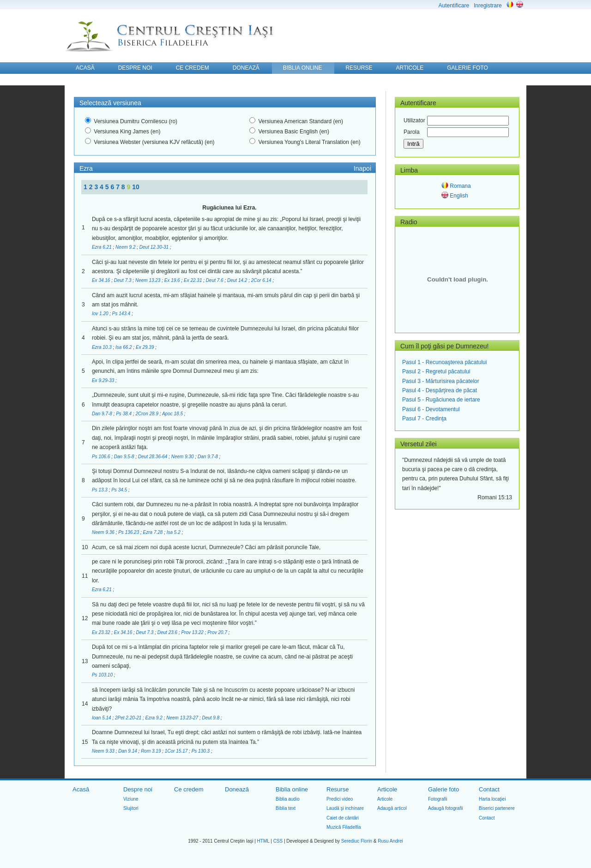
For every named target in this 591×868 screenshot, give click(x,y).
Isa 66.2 (124, 347)
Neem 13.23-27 (183, 718)
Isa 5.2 (174, 532)
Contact (489, 789)
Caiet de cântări (343, 818)
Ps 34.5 (120, 490)
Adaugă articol (392, 808)
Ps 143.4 (122, 314)
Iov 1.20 (101, 314)
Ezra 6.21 (103, 247)
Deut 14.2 (238, 280)
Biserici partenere (497, 808)
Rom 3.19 (151, 751)
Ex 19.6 (173, 280)
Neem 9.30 (183, 457)
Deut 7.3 (124, 280)
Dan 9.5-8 (125, 457)
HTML (263, 841)
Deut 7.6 (215, 280)
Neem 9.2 (126, 247)
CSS (278, 841)
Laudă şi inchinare (345, 808)
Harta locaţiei (492, 799)
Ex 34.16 (102, 280)
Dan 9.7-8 (103, 414)
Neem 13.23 (148, 280)
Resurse (338, 789)
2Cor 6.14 (262, 280)
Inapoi (362, 168)
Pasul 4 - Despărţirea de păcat (440, 390)
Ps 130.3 (201, 751)
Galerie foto (443, 789)
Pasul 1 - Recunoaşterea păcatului (444, 362)
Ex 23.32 (102, 632)
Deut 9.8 (211, 718)
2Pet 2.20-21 (129, 718)
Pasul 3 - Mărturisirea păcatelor (441, 381)
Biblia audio (288, 799)
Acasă (81, 789)
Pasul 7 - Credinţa (424, 419)
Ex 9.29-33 (104, 380)
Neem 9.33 (104, 751)
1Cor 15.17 (177, 751)
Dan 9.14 (128, 751)
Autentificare (454, 6)
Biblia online (292, 789)
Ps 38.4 (124, 414)
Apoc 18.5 (173, 414)
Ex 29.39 (145, 347)
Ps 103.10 (103, 675)
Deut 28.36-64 (153, 457)
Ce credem (189, 789)
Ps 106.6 (102, 457)
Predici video (340, 799)
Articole (387, 789)
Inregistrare (488, 6)
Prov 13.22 (193, 632)
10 (136, 187)
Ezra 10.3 (103, 347)
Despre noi (138, 789)
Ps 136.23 (129, 532)
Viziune (131, 799)
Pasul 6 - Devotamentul (431, 409)
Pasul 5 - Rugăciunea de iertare (441, 400)
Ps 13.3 (100, 490)
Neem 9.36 (104, 532)
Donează (237, 789)
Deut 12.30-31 (155, 247)
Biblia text (286, 808)
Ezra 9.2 (155, 718)
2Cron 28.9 (147, 414)
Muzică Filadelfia (344, 827)
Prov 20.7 (218, 632)
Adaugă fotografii (446, 808)
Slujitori (131, 808)
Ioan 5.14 (102, 718)
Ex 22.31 (193, 280)
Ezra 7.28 (154, 532)
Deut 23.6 (168, 632)
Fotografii (438, 799)
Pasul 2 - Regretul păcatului (436, 371)
